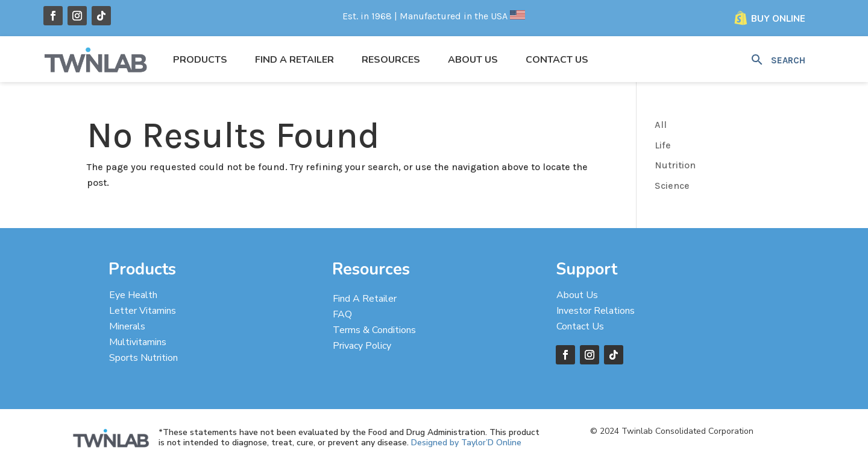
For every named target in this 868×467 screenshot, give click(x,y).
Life (663, 145)
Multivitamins (138, 342)
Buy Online (778, 19)
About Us (473, 60)
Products (200, 60)
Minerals (127, 326)
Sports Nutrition (143, 358)
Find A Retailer (365, 299)
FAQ (342, 314)
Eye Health (133, 295)
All (661, 125)
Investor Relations (596, 311)
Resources (391, 60)
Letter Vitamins (143, 311)
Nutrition (675, 165)
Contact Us (557, 60)
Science (672, 186)
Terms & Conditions (374, 330)
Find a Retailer (294, 60)
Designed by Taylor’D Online (466, 443)
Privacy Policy (362, 346)
